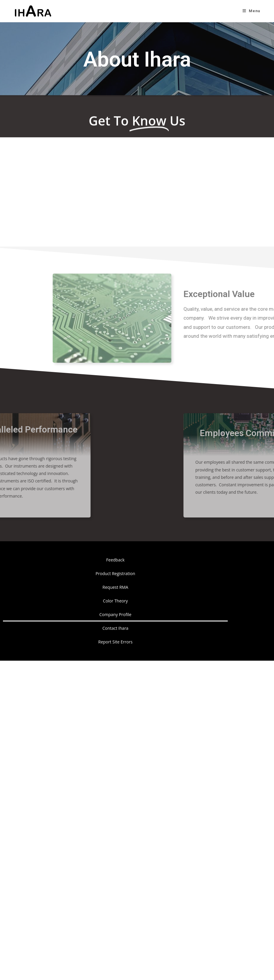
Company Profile (115, 614)
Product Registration (115, 573)
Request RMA (116, 587)
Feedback (115, 560)
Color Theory (115, 601)
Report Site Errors (115, 642)
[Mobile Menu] (251, 11)
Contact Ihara (115, 628)
